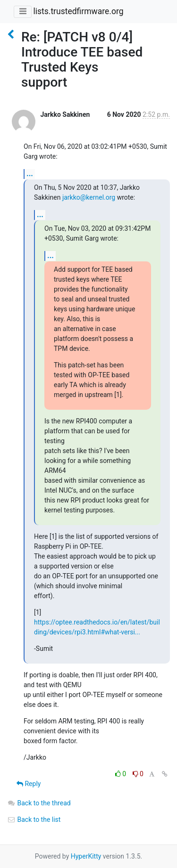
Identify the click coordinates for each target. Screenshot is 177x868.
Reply (29, 784)
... (30, 174)
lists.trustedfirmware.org (78, 11)
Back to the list (34, 819)
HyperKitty (86, 856)
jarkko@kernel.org (89, 197)
